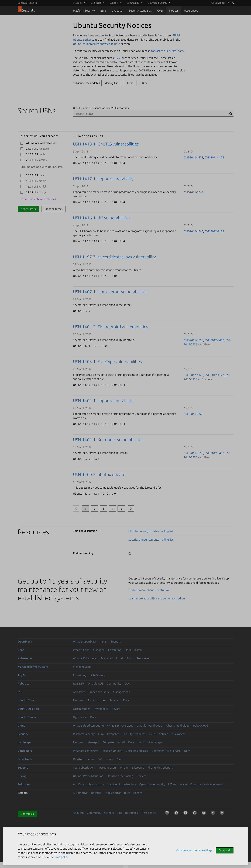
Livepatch (117, 11)
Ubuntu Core (26, 700)
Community (114, 683)
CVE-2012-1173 (214, 231)
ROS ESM (79, 683)
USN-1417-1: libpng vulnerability (103, 179)
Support (116, 641)
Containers (25, 751)
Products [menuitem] (78, 3)
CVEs (160, 11)
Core (110, 759)
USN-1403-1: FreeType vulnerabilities (107, 362)
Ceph (21, 650)
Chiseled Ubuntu (112, 751)
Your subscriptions (84, 768)
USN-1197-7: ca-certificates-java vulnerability (114, 257)
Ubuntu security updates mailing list (151, 531)
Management (121, 692)
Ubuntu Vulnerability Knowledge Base (97, 44)
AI (74, 784)
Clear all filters (54, 209)
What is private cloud (120, 725)
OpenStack (25, 641)
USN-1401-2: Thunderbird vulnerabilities (111, 327)
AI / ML (22, 675)
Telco (127, 793)
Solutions (24, 784)
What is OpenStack (85, 641)
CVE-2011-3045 (193, 414)
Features (78, 700)
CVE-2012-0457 (214, 340)
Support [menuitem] (114, 3)
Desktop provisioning (120, 776)
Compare (108, 742)
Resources (143, 658)
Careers (109, 813)
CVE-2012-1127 (214, 375)
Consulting (115, 650)
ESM (103, 11)
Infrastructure (95, 784)
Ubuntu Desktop (28, 709)
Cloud (21, 725)
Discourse (138, 768)
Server (91, 759)
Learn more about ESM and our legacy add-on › (157, 598)
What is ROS (96, 683)
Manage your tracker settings (194, 850)
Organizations (82, 709)
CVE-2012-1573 (193, 157)
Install (104, 641)
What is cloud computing (88, 725)
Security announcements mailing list (151, 540)
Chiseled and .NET (137, 751)
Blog (119, 813)
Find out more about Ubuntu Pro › (149, 590)
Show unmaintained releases (38, 199)
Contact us (27, 814)
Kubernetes (25, 658)
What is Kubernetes (85, 658)
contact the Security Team (167, 51)
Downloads (25, 759)
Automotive (80, 793)
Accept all (225, 850)
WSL (101, 759)
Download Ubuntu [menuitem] (158, 3)
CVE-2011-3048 (193, 192)
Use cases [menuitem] (96, 3)
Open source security (152, 784)
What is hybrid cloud (149, 725)
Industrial (96, 793)
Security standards (140, 11)
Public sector (113, 793)
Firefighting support (160, 768)
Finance (138, 793)
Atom (130, 83)
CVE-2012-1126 (193, 375)
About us (79, 813)
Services (115, 700)
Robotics (23, 683)
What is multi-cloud (178, 725)
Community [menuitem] (133, 3)
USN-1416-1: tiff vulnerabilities (102, 218)
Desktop (78, 759)
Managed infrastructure (33, 667)
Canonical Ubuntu (27, 3)
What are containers (86, 751)
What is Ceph (81, 650)
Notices (174, 11)
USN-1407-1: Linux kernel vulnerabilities (110, 292)
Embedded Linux (99, 692)
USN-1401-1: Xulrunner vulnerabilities (108, 440)
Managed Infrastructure (122, 784)
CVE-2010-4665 (193, 231)
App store (79, 692)
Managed (99, 650)
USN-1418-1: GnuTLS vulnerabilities (106, 144)
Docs (128, 650)
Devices (141, 776)
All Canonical (218, 3)
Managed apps (82, 667)
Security (23, 734)
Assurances (191, 11)
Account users (108, 768)
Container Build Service (166, 751)
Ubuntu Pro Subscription (88, 776)
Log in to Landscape (150, 742)
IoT (20, 692)
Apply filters (28, 209)
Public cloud (200, 725)
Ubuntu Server (27, 717)
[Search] (233, 3)
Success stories (97, 700)
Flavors (116, 709)
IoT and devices (178, 784)
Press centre (148, 813)
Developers (101, 709)
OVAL (118, 58)
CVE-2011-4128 (214, 157)
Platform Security (84, 11)
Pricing (124, 768)
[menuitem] (219, 3)
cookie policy (60, 857)
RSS (145, 83)
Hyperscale (80, 717)
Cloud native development (207, 784)
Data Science (98, 675)
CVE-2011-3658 (193, 340)
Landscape (25, 742)
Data (81, 784)
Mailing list (111, 83)
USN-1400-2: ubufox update (99, 475)
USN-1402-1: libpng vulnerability (103, 401)
